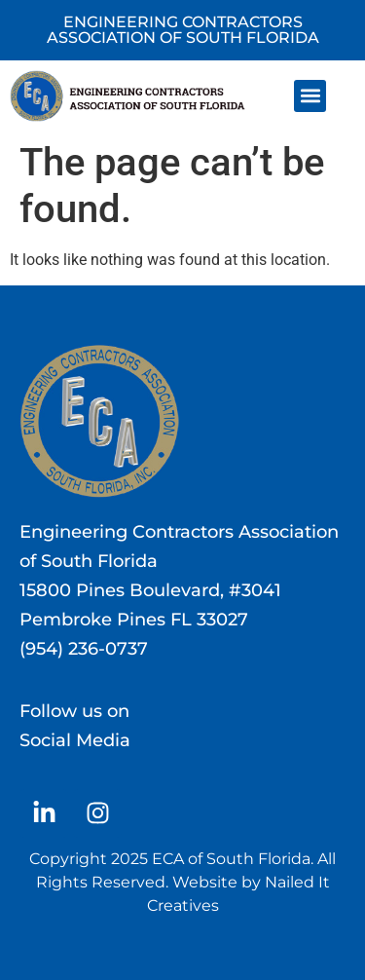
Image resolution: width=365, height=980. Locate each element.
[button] (310, 96)
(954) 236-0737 (84, 649)
